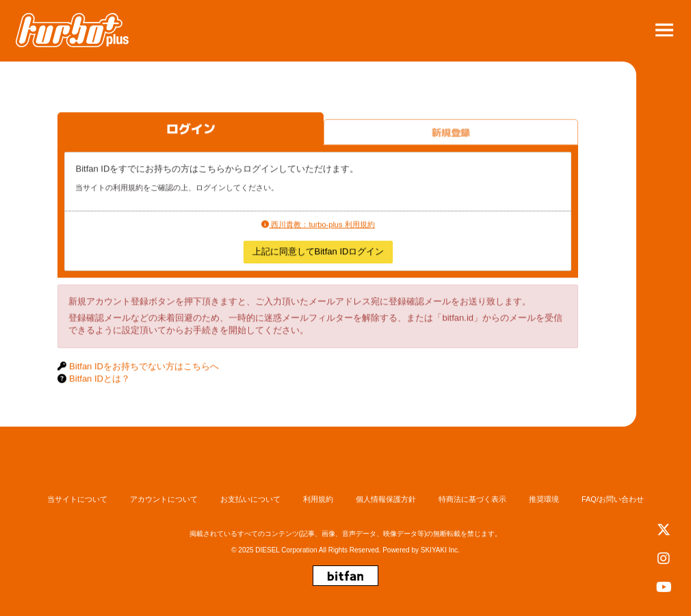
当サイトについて (77, 499)
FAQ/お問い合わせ (613, 499)
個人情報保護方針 (386, 499)
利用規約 (318, 499)
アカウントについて (164, 499)
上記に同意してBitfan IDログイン (318, 253)
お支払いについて (250, 499)
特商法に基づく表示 (472, 499)
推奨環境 (544, 499)
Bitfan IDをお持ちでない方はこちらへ (144, 367)
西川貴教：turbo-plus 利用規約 (318, 225)
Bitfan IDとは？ (100, 380)
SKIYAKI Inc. (440, 550)
